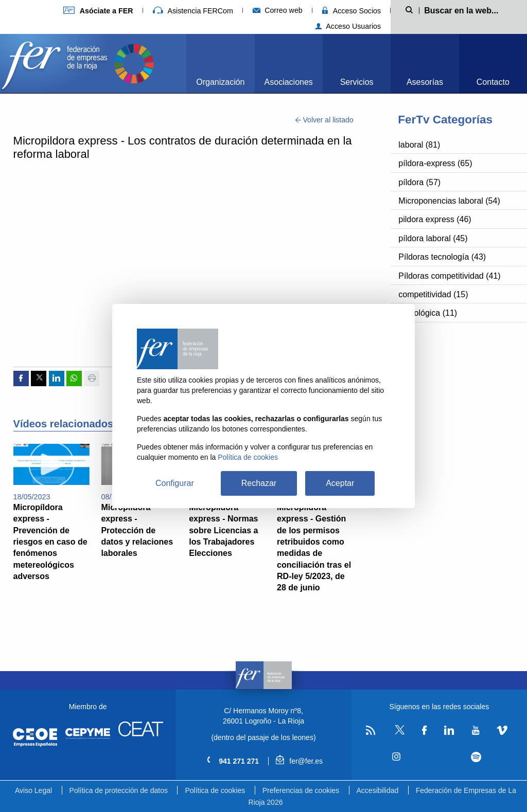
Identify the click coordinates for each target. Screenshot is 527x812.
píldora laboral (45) (433, 238)
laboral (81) (419, 145)
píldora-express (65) (435, 163)
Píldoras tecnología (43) (442, 257)
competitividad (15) (433, 294)
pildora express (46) (435, 219)
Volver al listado (324, 120)
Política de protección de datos (119, 790)
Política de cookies (215, 790)
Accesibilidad (378, 790)
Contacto (493, 82)
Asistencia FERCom (193, 11)
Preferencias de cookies (301, 790)
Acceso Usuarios (348, 26)
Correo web (278, 10)
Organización (220, 82)
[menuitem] (220, 64)
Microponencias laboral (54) (449, 201)
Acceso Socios (352, 11)
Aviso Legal (33, 790)
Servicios (357, 82)
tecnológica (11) (428, 313)
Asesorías (425, 82)
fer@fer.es (299, 761)
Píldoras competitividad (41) (449, 276)
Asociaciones (289, 82)
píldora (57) (419, 182)
